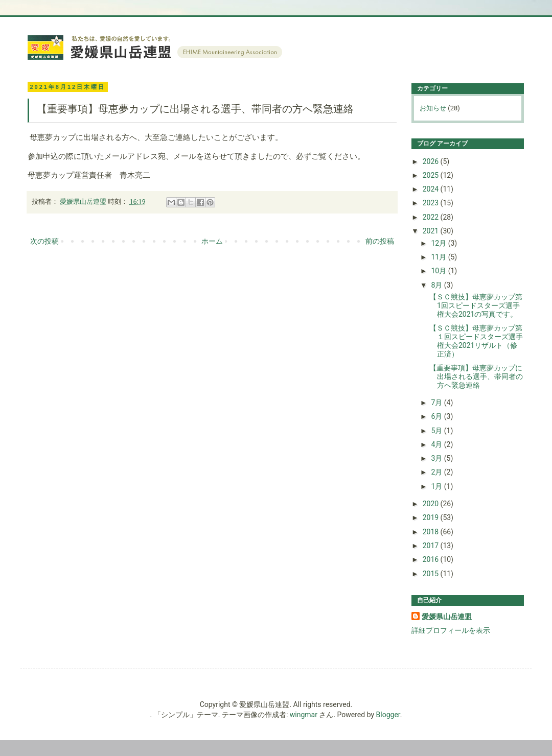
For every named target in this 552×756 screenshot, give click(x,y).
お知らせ (433, 108)
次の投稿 (44, 241)
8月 (437, 285)
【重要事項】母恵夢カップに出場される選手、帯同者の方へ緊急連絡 (476, 376)
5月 (437, 431)
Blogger (388, 715)
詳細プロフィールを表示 (451, 630)
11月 (439, 257)
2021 (432, 231)
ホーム (212, 241)
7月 (437, 403)
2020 (432, 504)
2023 (432, 203)
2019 (432, 517)
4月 (437, 444)
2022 (432, 217)
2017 (432, 546)
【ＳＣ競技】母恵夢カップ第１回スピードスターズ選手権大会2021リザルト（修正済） (476, 341)
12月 (439, 243)
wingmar (304, 715)
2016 (432, 559)
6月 (437, 416)
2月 (437, 472)
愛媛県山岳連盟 (447, 617)
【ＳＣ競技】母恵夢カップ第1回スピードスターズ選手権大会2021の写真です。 (476, 305)
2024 (432, 189)
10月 (439, 271)
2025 (432, 175)
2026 (432, 161)
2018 (432, 532)
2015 (432, 574)
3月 (437, 458)
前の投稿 (380, 241)
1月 (437, 486)
